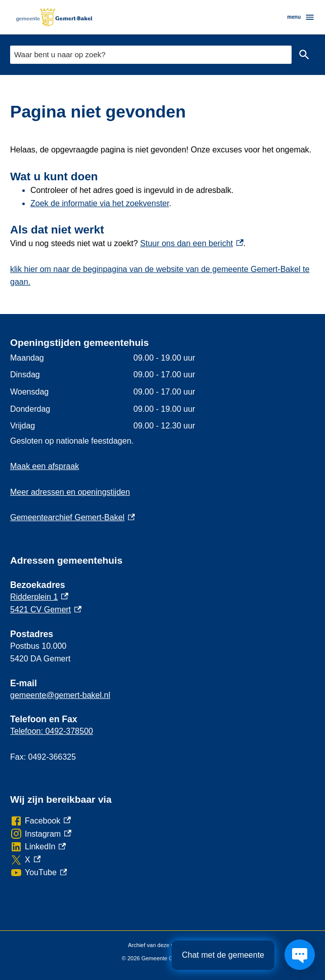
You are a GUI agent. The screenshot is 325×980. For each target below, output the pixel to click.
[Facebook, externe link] (40, 821)
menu (301, 17)
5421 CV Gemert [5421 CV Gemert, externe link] (46, 610)
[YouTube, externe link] (38, 873)
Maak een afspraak (45, 466)
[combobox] (151, 54)
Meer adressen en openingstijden (70, 492)
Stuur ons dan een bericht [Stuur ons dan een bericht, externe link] (192, 243)
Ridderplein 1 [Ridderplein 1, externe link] (39, 597)
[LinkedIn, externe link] (38, 847)
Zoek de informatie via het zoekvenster (100, 203)
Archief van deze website (162, 946)
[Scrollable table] (162, 392)
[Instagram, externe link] (41, 834)
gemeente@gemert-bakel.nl (60, 695)
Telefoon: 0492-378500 (52, 731)
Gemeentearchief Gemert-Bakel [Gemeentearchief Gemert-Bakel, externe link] (72, 517)
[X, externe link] (25, 860)
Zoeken (304, 55)
